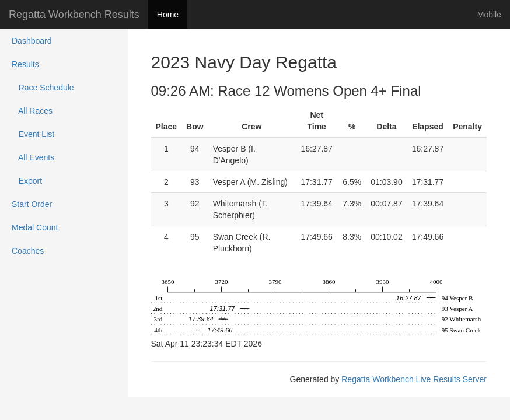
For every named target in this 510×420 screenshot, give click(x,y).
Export (27, 181)
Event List (33, 134)
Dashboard (32, 41)
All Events (33, 157)
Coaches (28, 251)
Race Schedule (43, 87)
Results (25, 64)
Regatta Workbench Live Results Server (414, 379)
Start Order (32, 204)
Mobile (489, 15)
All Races (32, 111)
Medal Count (35, 228)
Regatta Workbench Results (74, 15)
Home (168, 15)
